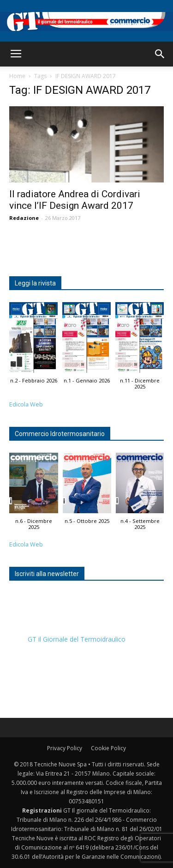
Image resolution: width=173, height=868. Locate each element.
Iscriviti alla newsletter (47, 574)
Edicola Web (26, 404)
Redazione (24, 218)
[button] (160, 54)
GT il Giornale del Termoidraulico (77, 639)
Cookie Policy (108, 748)
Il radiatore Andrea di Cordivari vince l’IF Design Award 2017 (75, 200)
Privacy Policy (65, 748)
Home (17, 76)
